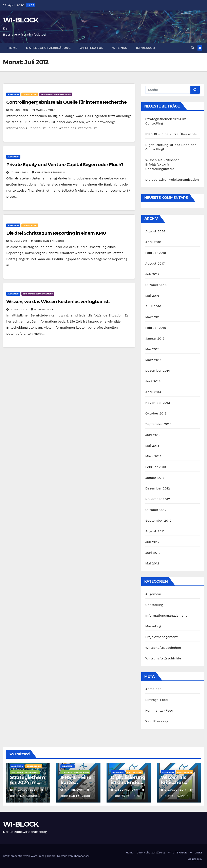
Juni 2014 (153, 381)
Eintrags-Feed (157, 700)
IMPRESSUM (146, 48)
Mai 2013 (152, 446)
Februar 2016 (156, 328)
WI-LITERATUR (91, 48)
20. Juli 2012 (20, 110)
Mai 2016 (152, 296)
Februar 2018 (156, 253)
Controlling (30, 94)
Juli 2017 (152, 274)
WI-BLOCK (21, 20)
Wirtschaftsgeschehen (163, 648)
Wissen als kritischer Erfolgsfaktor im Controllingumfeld (162, 164)
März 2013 (153, 456)
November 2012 (158, 499)
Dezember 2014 (158, 371)
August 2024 (155, 231)
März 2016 (153, 317)
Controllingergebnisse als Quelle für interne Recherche (66, 102)
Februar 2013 (156, 467)
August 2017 (155, 263)
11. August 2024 (26, 790)
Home (12, 48)
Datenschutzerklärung (48, 48)
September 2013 (158, 424)
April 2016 (153, 306)
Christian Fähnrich (48, 172)
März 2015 (153, 360)
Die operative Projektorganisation (172, 180)
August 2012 (155, 531)
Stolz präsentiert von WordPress (24, 856)
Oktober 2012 (156, 510)
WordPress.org (157, 721)
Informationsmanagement (56, 94)
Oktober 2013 (156, 413)
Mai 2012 (152, 563)
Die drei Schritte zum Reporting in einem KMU (56, 233)
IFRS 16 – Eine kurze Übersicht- (171, 134)
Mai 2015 (152, 349)
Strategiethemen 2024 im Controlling (27, 782)
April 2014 (153, 392)
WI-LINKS (120, 48)
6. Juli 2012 (19, 241)
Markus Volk (44, 110)
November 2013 (158, 403)
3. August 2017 (176, 790)
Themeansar (81, 856)
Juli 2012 (152, 542)
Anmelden (154, 689)
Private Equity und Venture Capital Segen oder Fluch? (65, 165)
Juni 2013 (153, 435)
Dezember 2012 (158, 488)
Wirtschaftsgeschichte (163, 658)
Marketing (153, 626)
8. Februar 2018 (127, 790)
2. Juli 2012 (19, 309)
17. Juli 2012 (20, 172)
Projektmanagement (162, 637)
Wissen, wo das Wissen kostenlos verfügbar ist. (58, 302)
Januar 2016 (155, 338)
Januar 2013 (155, 478)
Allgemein (13, 94)
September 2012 (158, 520)
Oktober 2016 (156, 285)
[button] (193, 48)
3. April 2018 (74, 790)
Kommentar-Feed (159, 710)
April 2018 (153, 242)
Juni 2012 (153, 553)
